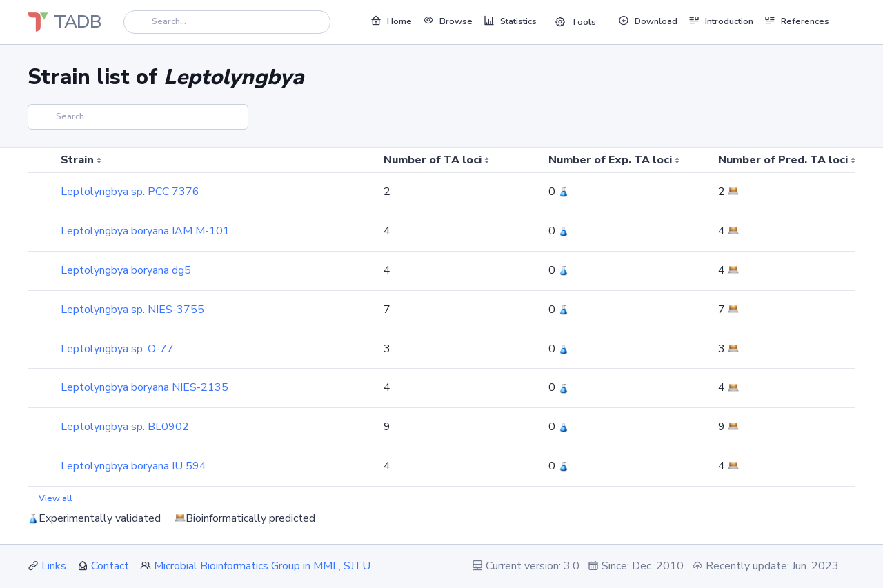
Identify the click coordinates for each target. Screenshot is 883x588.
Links (54, 566)
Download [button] (648, 21)
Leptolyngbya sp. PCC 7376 (130, 192)
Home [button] (391, 21)
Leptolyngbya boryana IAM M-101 (145, 231)
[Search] (227, 22)
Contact (110, 566)
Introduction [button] (721, 21)
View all (56, 498)
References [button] (797, 21)
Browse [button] (448, 21)
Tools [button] (575, 22)
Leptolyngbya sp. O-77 (117, 349)
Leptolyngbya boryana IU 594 (133, 466)
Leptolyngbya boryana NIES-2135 (145, 387)
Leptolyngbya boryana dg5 (126, 270)
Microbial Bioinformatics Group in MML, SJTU (262, 566)
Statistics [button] (510, 21)
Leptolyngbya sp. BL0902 (125, 427)
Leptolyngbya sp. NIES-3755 (132, 310)
